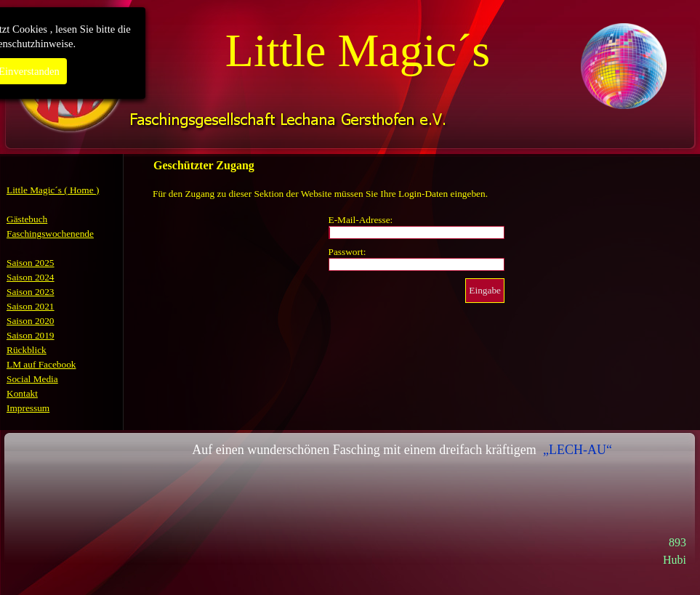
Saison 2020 (31, 321)
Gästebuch (27, 219)
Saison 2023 (31, 292)
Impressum (28, 408)
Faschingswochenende (50, 234)
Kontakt (22, 393)
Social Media (32, 379)
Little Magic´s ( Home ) (53, 190)
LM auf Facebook (41, 364)
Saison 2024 (31, 277)
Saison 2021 (31, 306)
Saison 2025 (31, 263)
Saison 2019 (31, 335)
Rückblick (27, 350)
